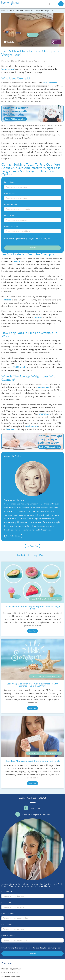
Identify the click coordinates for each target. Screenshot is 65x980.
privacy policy (54, 948)
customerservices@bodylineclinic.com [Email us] (36, 815)
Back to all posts (32, 546)
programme (44, 414)
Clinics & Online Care (12, 973)
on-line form (32, 426)
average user (44, 387)
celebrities (6, 300)
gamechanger (8, 69)
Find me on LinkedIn (13, 536)
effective (16, 262)
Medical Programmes (11, 969)
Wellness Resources (11, 977)
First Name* (10, 182)
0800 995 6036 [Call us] (36, 808)
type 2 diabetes (50, 83)
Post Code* (9, 215)
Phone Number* (12, 204)
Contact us (32, 248)
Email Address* (11, 227)
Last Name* (10, 193)
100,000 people (19, 367)
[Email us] (50, 4)
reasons (37, 317)
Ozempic (10, 429)
